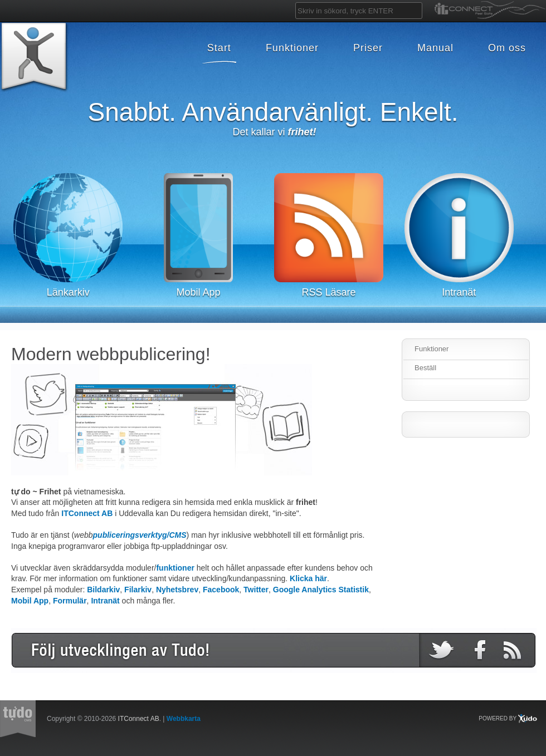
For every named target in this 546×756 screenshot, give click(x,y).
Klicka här (308, 578)
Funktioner (432, 349)
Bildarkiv (103, 590)
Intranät (105, 601)
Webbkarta (184, 719)
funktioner (175, 568)
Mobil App (30, 601)
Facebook (221, 590)
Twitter (256, 590)
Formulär (70, 601)
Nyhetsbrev (177, 590)
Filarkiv (138, 590)
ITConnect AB (87, 513)
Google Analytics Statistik (321, 590)
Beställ (425, 368)
